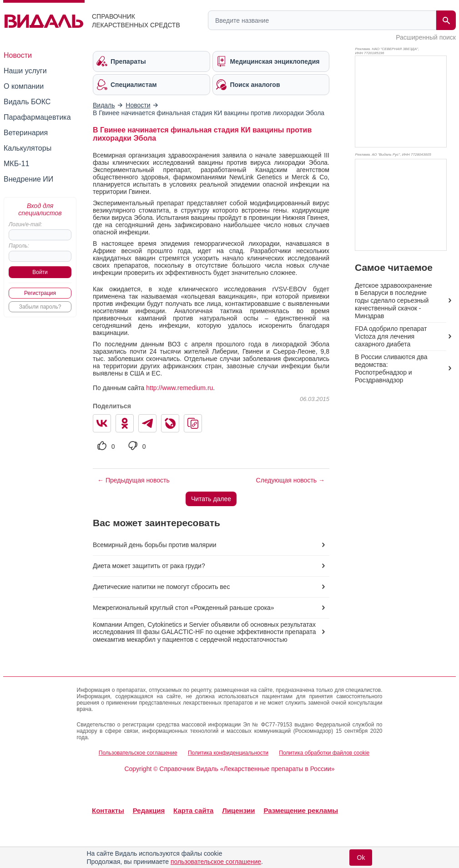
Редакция (149, 810)
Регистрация (40, 293)
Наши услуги (25, 71)
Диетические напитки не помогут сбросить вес (161, 587)
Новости (18, 55)
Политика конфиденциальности (228, 753)
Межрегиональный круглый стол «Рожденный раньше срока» (184, 608)
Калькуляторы (28, 148)
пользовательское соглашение (216, 862)
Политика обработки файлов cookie (324, 753)
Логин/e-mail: (25, 224)
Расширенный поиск (426, 37)
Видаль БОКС (27, 102)
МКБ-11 (16, 164)
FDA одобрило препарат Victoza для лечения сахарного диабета (391, 336)
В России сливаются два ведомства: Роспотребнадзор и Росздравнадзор (391, 368)
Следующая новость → (290, 480)
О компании (24, 86)
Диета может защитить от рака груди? (149, 566)
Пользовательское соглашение (138, 753)
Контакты (108, 810)
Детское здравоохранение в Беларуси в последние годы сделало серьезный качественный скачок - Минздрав (393, 301)
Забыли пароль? (40, 307)
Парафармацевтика (37, 117)
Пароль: (19, 246)
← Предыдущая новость (134, 480)
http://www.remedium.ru (179, 388)
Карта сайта (193, 810)
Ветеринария (26, 133)
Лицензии (238, 810)
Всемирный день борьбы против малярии (155, 545)
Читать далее (211, 499)
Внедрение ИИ (28, 179)
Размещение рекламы (301, 810)
